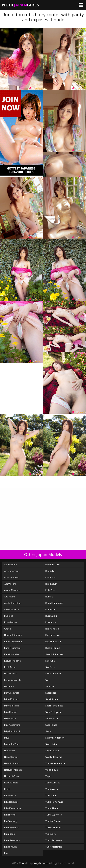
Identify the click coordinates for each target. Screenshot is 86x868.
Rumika (49, 597)
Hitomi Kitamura (13, 635)
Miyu (7, 738)
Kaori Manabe (12, 654)
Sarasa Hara (52, 718)
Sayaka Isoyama (54, 757)
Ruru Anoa (51, 622)
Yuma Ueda (52, 808)
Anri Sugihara (11, 577)
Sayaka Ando (52, 750)
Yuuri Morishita (54, 847)
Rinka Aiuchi (11, 847)
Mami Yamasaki (13, 680)
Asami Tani (10, 584)
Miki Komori (11, 712)
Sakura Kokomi (53, 673)
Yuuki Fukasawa (54, 840)
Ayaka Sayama (12, 609)
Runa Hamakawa (54, 603)
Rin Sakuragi (11, 821)
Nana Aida (10, 750)
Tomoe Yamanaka (55, 763)
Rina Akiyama (11, 827)
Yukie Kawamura (54, 802)
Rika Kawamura (12, 808)
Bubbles (9, 616)
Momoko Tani (12, 744)
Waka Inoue (52, 770)
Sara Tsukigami (53, 712)
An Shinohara (11, 571)
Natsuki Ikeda (11, 763)
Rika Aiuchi (10, 795)
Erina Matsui (11, 622)
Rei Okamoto (11, 783)
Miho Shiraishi (12, 706)
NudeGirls (20, 5)
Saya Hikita (51, 744)
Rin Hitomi (10, 815)
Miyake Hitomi (12, 731)
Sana (48, 680)
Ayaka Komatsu (12, 603)
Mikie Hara (10, 718)
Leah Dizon (10, 667)
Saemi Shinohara (54, 654)
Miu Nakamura (12, 725)
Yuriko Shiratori (54, 827)
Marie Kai (9, 686)
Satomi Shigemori (55, 738)
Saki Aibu (50, 661)
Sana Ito (50, 686)
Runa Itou (50, 609)
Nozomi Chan (11, 776)
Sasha (48, 731)
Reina (7, 789)
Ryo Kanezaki (52, 635)
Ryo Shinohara (53, 641)
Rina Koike (10, 834)
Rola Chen (51, 590)
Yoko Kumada (53, 783)
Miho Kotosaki (12, 699)
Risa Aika (50, 571)
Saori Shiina (52, 699)
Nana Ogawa (11, 757)
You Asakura (52, 789)
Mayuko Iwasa (12, 693)
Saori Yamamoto (54, 706)
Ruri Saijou (51, 616)
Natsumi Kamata (13, 770)
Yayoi (48, 776)
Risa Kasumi (52, 584)
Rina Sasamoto (12, 840)
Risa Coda (50, 577)
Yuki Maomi (52, 795)
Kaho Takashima (13, 641)
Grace (8, 629)
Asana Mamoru (12, 590)
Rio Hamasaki (52, 564)
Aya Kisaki (9, 597)
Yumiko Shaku (53, 821)
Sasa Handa (51, 725)
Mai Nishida (10, 673)
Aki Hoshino (11, 564)
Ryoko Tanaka (53, 648)
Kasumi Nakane (12, 661)
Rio (6, 853)
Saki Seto (50, 667)
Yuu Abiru (51, 834)
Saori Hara (51, 693)
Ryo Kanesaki (52, 629)
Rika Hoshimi (11, 802)
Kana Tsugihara (12, 648)
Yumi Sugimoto (54, 815)
